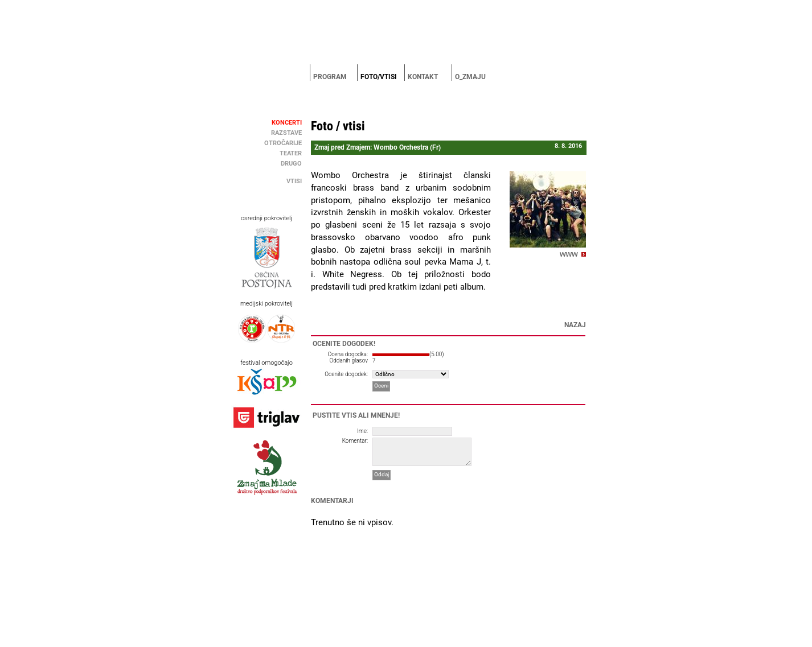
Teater (291, 153)
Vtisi (294, 181)
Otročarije (283, 143)
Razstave (286, 133)
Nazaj (575, 325)
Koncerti (287, 123)
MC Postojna (374, 638)
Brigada (401, 638)
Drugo (291, 164)
